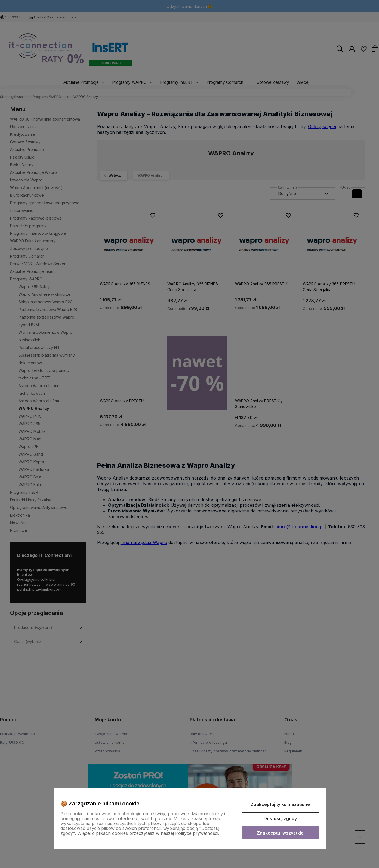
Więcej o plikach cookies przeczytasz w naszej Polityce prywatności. (148, 833)
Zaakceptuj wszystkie (280, 833)
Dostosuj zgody (280, 818)
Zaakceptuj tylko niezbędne (280, 804)
